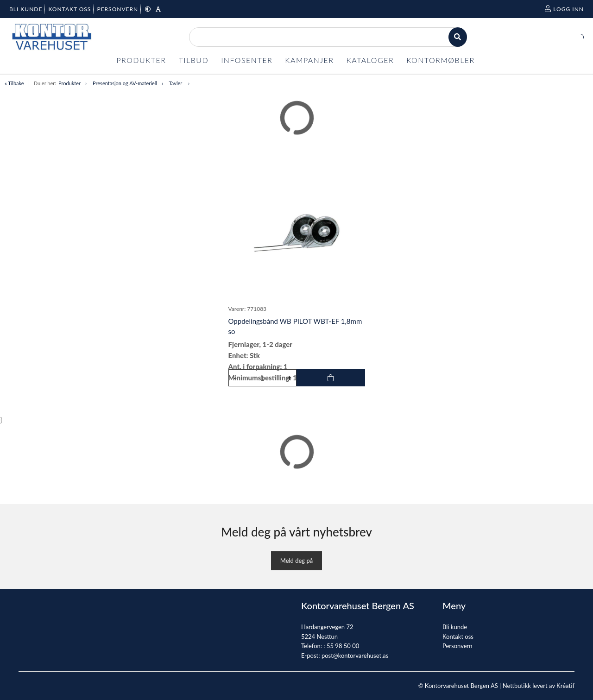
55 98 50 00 (343, 646)
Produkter (69, 83)
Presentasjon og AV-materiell (125, 83)
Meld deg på (296, 561)
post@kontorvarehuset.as (355, 656)
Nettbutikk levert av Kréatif (539, 686)
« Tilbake (14, 83)
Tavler (176, 83)
